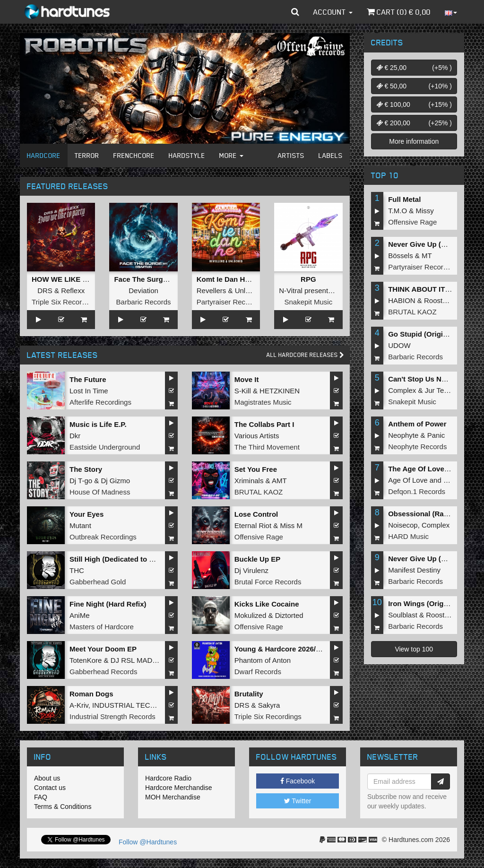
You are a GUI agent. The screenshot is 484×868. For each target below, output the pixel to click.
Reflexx (73, 291)
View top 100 (414, 649)
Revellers (212, 291)
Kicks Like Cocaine (267, 604)
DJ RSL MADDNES (141, 660)
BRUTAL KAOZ (259, 492)
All (305, 355)
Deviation (143, 291)
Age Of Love (408, 480)
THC (77, 570)
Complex (402, 390)
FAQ (41, 797)
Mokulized (251, 615)
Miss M (291, 525)
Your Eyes (86, 514)
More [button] (231, 155)
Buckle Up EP (258, 559)
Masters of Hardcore (102, 627)
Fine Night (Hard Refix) (108, 604)
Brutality (249, 694)
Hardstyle (187, 155)
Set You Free (256, 469)
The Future (88, 379)
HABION (402, 300)
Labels (331, 155)
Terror (87, 155)
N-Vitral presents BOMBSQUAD (329, 291)
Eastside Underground (105, 447)
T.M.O (398, 211)
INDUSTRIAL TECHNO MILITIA (143, 705)
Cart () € (399, 12)
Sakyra (269, 705)
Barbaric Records (144, 302)
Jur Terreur (442, 390)
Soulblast (403, 615)
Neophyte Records (417, 447)
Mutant (80, 525)
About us (47, 778)
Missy (425, 211)
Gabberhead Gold (98, 582)
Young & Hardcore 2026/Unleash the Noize (306, 649)
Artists (291, 155)
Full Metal (404, 199)
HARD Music (408, 536)
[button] (295, 12)
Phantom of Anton (263, 660)
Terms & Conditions (63, 807)
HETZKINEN (280, 391)
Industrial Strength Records (112, 716)
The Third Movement (267, 447)
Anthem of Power (417, 424)
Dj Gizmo (115, 481)
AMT (279, 481)
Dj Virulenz (251, 570)
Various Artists (257, 436)
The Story (86, 469)
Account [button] (333, 12)
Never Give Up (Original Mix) (436, 244)
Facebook (298, 781)
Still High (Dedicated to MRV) (118, 559)
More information (414, 141)
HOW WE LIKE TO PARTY (75, 279)
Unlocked (250, 291)
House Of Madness (100, 492)
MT (427, 256)
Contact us (50, 788)
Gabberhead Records (103, 672)
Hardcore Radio (168, 778)
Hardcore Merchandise (179, 788)
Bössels (401, 256)
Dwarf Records (258, 672)
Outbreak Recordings (103, 537)
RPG (308, 279)
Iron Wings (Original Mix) (430, 603)
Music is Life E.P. (98, 424)
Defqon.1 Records (417, 491)
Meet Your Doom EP (103, 649)
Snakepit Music (308, 302)
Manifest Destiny (414, 570)
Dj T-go (81, 481)
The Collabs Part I (264, 424)
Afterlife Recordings (100, 402)
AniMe (80, 615)
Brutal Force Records (268, 582)
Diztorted (289, 615)
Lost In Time (89, 391)
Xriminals (249, 481)
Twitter (298, 801)
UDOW (399, 345)
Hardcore (44, 155)
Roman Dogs (91, 694)
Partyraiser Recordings (233, 302)
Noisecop (403, 525)
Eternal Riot (253, 525)
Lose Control (256, 514)
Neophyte (403, 435)
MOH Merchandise (173, 797)
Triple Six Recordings (65, 302)
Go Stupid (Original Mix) (429, 334)
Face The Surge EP (146, 279)
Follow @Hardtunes (148, 842)
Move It (247, 379)
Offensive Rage (259, 537)
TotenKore (86, 660)
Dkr (75, 436)
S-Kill (243, 391)
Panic (436, 435)
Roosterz (438, 300)
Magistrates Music (263, 402)
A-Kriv (79, 705)
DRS (45, 291)
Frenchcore (134, 155)
